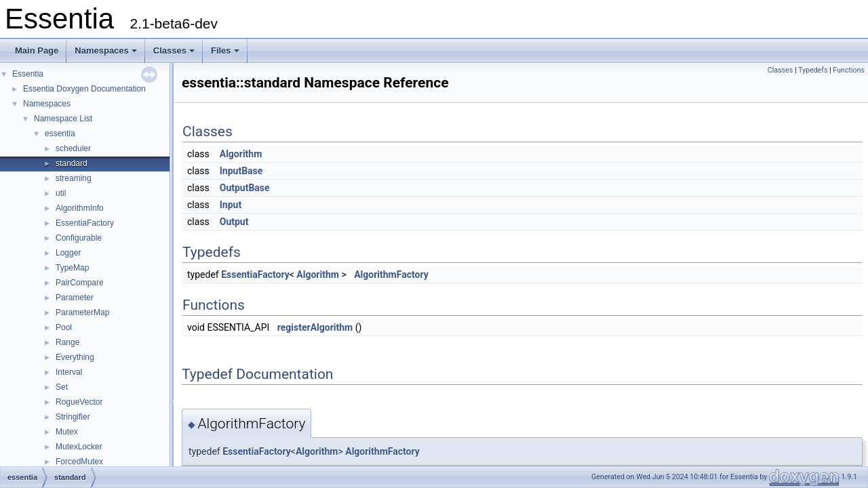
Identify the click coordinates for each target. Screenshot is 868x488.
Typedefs (813, 70)
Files (225, 50)
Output (234, 222)
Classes (174, 50)
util (61, 193)
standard (72, 163)
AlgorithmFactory (391, 274)
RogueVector (79, 402)
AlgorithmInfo (80, 208)
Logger (68, 253)
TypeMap (72, 268)
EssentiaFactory (85, 223)
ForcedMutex (79, 462)
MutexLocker (79, 447)
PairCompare (80, 283)
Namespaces (106, 50)
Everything (75, 357)
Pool (64, 327)
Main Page (37, 50)
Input (231, 205)
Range (67, 342)
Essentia (28, 74)
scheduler (73, 148)
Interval (69, 372)
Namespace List (63, 119)
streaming (74, 178)
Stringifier (73, 417)
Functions (849, 70)
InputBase (241, 171)
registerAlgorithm (315, 327)
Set (62, 387)
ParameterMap (82, 312)
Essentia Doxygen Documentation (84, 89)
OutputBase (245, 188)
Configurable (79, 238)
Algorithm (241, 154)
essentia (60, 134)
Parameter (75, 298)
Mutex (67, 432)
